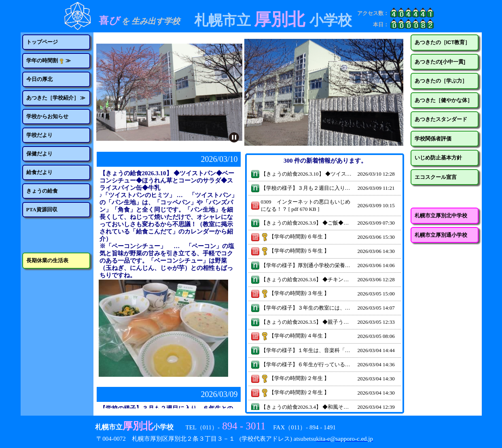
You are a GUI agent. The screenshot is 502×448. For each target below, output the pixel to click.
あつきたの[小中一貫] (440, 62)
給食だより (39, 172)
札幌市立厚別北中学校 (441, 216)
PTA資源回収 (42, 209)
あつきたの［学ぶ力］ (441, 81)
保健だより (39, 154)
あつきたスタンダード (441, 119)
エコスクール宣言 (436, 177)
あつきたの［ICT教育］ (443, 42)
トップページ (42, 42)
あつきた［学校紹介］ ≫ (56, 98)
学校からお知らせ (47, 116)
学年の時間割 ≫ (49, 61)
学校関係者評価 (433, 139)
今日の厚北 (39, 79)
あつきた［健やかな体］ (444, 100)
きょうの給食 (42, 191)
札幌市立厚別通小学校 (441, 235)
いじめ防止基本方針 (438, 158)
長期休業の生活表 (47, 260)
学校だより (39, 135)
